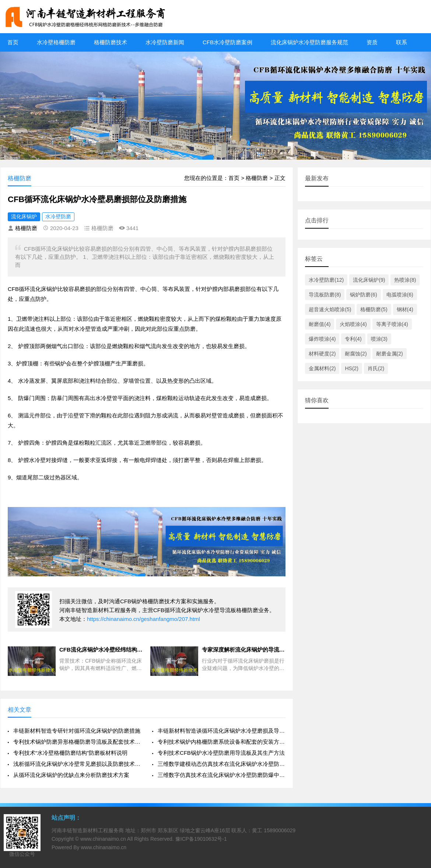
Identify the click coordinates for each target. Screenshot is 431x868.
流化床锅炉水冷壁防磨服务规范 (309, 42)
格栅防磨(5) (374, 309)
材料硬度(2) (322, 354)
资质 (372, 42)
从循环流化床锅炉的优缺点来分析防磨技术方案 (71, 775)
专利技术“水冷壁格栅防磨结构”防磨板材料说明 (70, 753)
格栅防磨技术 (111, 42)
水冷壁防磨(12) (326, 280)
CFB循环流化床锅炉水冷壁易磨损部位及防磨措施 (97, 199)
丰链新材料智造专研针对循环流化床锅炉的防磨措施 (77, 731)
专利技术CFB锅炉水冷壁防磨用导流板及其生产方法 (221, 753)
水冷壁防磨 (58, 216)
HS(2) (352, 368)
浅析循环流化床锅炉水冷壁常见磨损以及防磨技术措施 (77, 764)
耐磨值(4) (320, 324)
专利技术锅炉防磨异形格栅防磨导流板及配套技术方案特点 (77, 742)
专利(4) (353, 339)
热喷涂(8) (405, 280)
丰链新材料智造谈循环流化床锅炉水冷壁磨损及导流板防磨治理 (222, 731)
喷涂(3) (379, 339)
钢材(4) (405, 309)
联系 (402, 42)
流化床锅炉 (24, 216)
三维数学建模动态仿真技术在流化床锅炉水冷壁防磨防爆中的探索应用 (222, 764)
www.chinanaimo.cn (103, 839)
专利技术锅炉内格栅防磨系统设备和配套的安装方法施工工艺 (222, 742)
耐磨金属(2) (390, 354)
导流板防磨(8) (325, 295)
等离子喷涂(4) (392, 324)
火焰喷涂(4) (353, 324)
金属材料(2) (322, 368)
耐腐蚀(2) (356, 354)
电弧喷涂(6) (400, 295)
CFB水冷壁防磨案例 (227, 42)
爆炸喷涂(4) (322, 339)
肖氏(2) (376, 368)
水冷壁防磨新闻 (165, 42)
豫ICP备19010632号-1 (201, 839)
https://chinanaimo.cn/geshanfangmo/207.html (143, 619)
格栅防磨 (257, 178)
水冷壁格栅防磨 (56, 42)
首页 (13, 42)
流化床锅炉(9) (369, 280)
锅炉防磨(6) (363, 295)
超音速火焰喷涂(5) (330, 309)
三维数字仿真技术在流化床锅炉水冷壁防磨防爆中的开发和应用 (222, 775)
